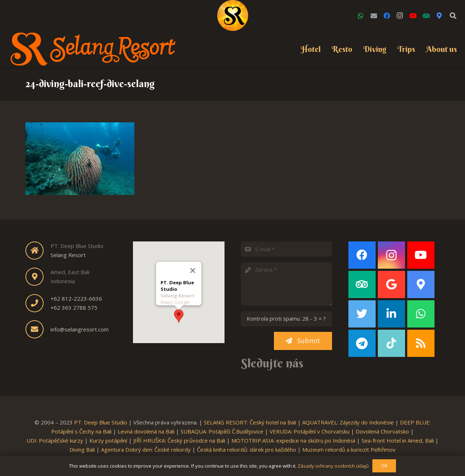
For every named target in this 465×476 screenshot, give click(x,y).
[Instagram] (400, 16)
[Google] (391, 284)
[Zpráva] (286, 284)
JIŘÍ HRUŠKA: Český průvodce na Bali (179, 440)
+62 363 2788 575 (74, 308)
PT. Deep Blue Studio (101, 422)
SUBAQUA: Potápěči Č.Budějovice (222, 431)
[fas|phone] (38, 303)
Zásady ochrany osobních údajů (333, 466)
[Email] (374, 16)
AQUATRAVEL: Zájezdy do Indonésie (348, 422)
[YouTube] (413, 16)
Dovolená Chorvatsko (382, 431)
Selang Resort (68, 255)
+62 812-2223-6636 (76, 298)
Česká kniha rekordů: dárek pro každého (246, 449)
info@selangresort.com (80, 329)
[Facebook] (387, 16)
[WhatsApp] (361, 16)
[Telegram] (362, 343)
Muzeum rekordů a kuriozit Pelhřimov (349, 449)
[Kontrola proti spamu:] (286, 319)
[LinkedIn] (391, 314)
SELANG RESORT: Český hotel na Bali (250, 422)
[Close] (193, 270)
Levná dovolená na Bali (146, 431)
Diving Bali (82, 449)
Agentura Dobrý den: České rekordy (146, 449)
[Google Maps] (439, 16)
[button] (179, 316)
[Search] (453, 16)
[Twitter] (362, 314)
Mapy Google (175, 302)
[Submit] (303, 341)
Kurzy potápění (108, 440)
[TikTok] (391, 343)
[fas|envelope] (38, 329)
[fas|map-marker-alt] (38, 277)
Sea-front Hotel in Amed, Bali (398, 440)
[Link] (233, 15)
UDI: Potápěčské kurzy (55, 440)
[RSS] (421, 343)
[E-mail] (286, 249)
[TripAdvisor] (426, 16)
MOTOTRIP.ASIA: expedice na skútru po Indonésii (293, 440)
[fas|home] (38, 251)
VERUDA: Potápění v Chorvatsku (310, 431)
